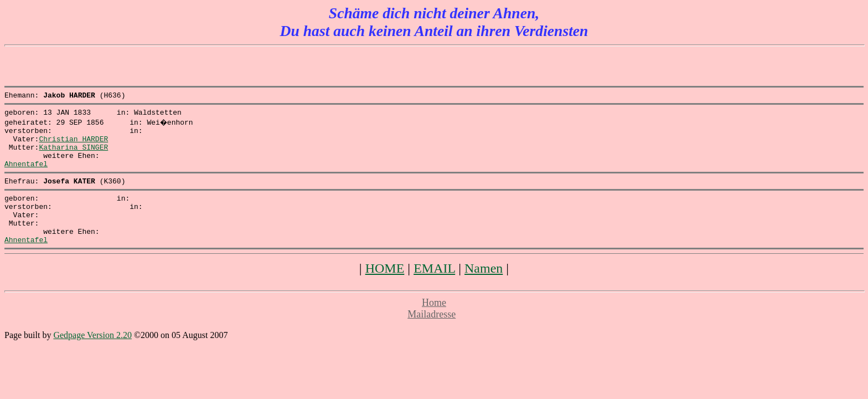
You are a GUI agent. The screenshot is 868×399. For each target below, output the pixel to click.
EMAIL (434, 291)
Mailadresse (432, 337)
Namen (484, 291)
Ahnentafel (26, 175)
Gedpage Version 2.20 (92, 358)
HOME (385, 291)
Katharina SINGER (73, 155)
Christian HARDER (73, 145)
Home (434, 326)
